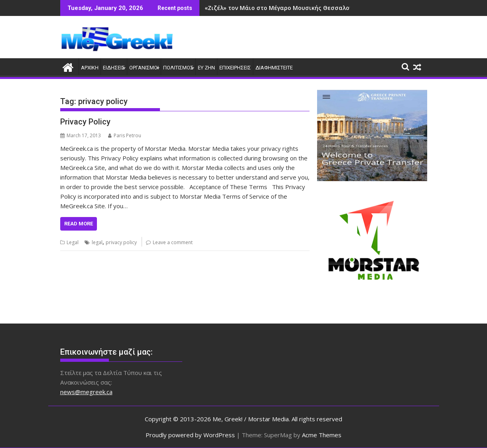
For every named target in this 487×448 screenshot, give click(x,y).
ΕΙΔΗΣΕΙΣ (114, 68)
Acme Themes (322, 435)
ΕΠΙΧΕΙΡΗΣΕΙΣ (235, 68)
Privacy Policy (85, 122)
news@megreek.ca (86, 392)
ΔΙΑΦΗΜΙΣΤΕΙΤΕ (274, 68)
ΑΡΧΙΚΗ (90, 68)
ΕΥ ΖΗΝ (206, 68)
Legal (73, 242)
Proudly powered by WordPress (190, 435)
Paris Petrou (125, 135)
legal (97, 242)
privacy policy (121, 242)
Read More (79, 224)
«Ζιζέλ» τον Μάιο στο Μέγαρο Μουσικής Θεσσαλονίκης (285, 8)
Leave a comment (173, 242)
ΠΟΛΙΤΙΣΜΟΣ (178, 68)
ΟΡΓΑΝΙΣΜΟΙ (144, 68)
